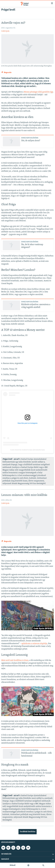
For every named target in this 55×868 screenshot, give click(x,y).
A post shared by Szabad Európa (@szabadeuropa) (28, 450)
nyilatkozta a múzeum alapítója (34, 644)
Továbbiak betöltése (28, 832)
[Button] (6, 73)
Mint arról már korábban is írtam (15, 660)
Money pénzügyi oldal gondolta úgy (38, 92)
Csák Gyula (5, 31)
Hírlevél (13, 865)
